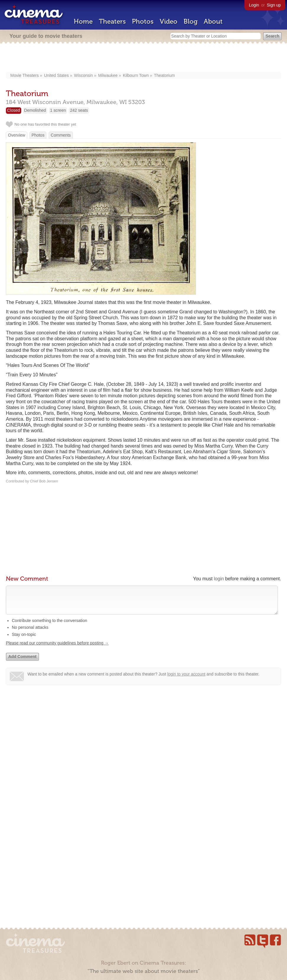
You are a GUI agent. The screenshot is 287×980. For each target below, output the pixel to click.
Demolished (35, 110)
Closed (14, 110)
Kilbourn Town (136, 75)
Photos (143, 21)
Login (254, 5)
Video (169, 21)
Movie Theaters (25, 75)
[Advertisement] (144, 58)
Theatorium (164, 75)
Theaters (112, 21)
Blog (191, 21)
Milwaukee (108, 75)
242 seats (79, 110)
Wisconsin (84, 75)
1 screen (58, 110)
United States (56, 75)
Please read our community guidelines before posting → (57, 649)
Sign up (274, 5)
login (219, 579)
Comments (61, 135)
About (213, 21)
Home (83, 21)
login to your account (186, 680)
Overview (17, 135)
